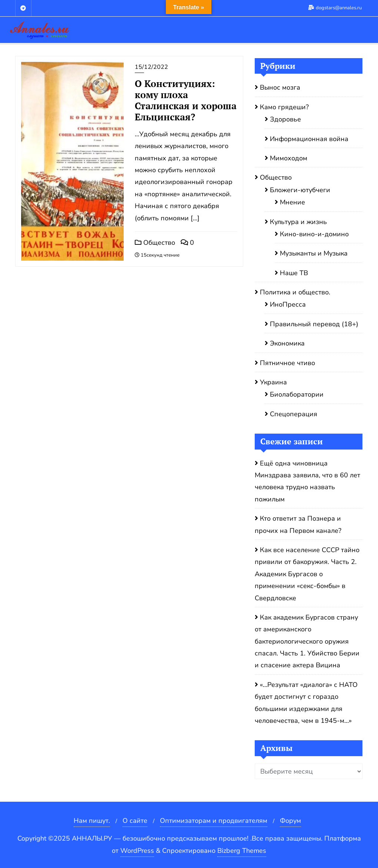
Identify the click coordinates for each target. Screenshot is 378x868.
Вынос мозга (280, 87)
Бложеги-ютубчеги (300, 190)
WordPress (137, 851)
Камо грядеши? (284, 107)
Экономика (287, 343)
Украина (273, 382)
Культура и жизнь (298, 222)
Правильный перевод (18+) (314, 324)
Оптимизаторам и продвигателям (214, 821)
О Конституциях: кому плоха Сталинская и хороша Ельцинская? (186, 100)
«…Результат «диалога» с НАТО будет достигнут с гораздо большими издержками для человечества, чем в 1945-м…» (306, 703)
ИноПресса (288, 304)
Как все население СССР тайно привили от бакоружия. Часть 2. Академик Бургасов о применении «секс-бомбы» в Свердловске (307, 574)
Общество (155, 243)
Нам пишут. (92, 821)
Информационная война (309, 139)
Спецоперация (294, 414)
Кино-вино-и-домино (314, 234)
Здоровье (285, 119)
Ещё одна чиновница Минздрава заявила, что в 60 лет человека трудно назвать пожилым (307, 481)
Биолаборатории (297, 394)
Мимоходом (289, 158)
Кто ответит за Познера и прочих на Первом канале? (298, 524)
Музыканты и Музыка (314, 253)
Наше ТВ (294, 273)
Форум (290, 821)
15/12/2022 (151, 67)
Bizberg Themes (242, 851)
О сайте (135, 821)
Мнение (292, 202)
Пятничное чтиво (287, 363)
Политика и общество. (295, 292)
